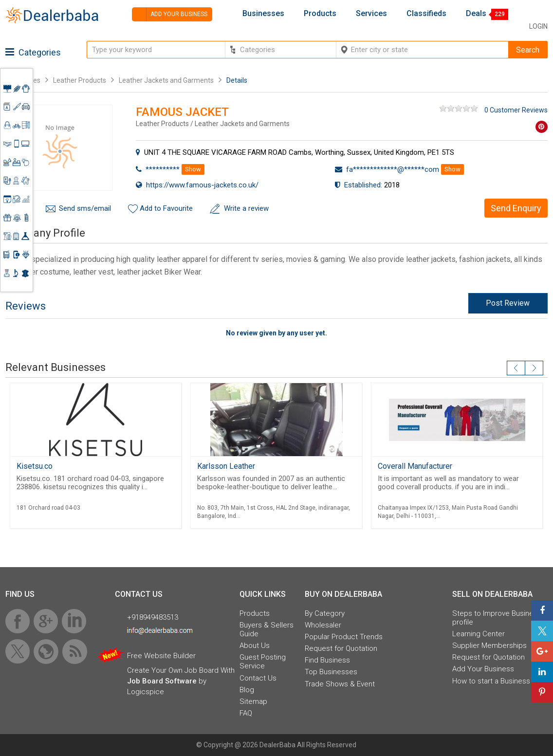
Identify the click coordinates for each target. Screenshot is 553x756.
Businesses (263, 14)
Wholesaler (323, 625)
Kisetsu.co (35, 466)
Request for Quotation (341, 648)
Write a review (246, 208)
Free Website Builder (161, 656)
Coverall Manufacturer (415, 466)
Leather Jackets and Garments (166, 80)
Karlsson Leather (226, 466)
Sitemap (253, 701)
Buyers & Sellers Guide (267, 629)
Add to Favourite (166, 208)
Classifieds (426, 14)
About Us (255, 645)
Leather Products (80, 80)
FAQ (246, 713)
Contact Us (258, 678)
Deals (476, 14)
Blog (247, 690)
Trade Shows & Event (340, 684)
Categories (33, 52)
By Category (325, 613)
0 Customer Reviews (516, 110)
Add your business (170, 14)
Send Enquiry (516, 208)
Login (538, 26)
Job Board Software (162, 681)
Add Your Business (483, 669)
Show (193, 169)
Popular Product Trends (344, 637)
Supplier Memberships (489, 645)
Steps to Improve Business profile (497, 618)
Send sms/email (85, 208)
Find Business (327, 660)
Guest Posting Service (263, 662)
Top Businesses (331, 672)
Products (320, 14)
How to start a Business (491, 681)
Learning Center (479, 634)
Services (371, 14)
